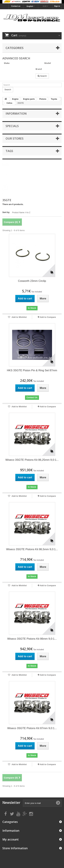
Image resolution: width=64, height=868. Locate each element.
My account (11, 839)
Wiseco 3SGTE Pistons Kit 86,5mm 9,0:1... (32, 549)
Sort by (6, 212)
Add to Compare (48, 317)
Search (42, 76)
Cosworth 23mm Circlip (32, 281)
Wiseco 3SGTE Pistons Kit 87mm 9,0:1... (32, 728)
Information (16, 113)
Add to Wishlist (19, 317)
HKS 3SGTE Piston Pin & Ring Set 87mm (32, 370)
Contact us (16, 6)
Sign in (57, 6)
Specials (12, 126)
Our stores (15, 138)
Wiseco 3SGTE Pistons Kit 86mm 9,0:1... (32, 639)
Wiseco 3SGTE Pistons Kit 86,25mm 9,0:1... (32, 460)
